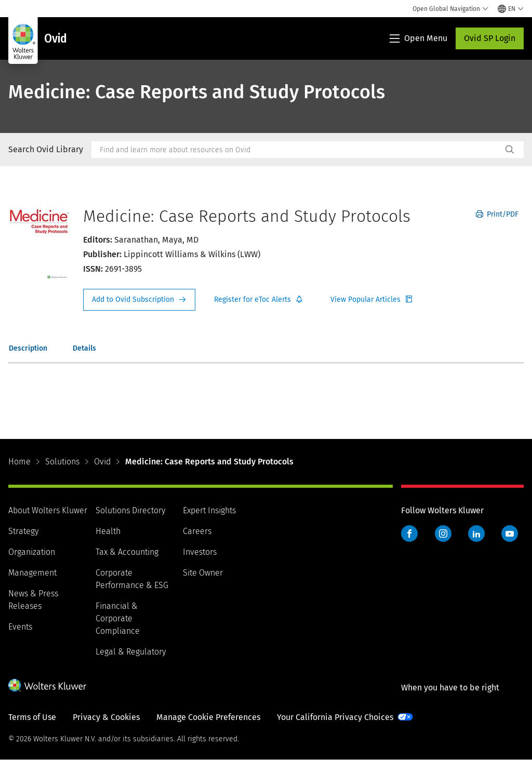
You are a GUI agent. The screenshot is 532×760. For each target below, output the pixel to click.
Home (19, 462)
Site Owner (203, 573)
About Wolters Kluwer (48, 510)
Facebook (409, 534)
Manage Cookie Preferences (208, 717)
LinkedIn (476, 534)
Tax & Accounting (127, 552)
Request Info (139, 300)
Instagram (443, 534)
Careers (197, 531)
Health (108, 531)
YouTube (510, 534)
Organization (32, 552)
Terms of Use (32, 717)
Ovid (102, 462)
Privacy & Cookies (106, 717)
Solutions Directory (130, 510)
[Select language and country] (511, 9)
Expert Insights (209, 510)
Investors (200, 552)
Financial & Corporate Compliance (118, 618)
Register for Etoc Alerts (259, 300)
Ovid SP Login (490, 38)
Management (32, 573)
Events (20, 627)
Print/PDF (497, 214)
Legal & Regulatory (131, 652)
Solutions (62, 462)
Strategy (23, 531)
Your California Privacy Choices (335, 717)
